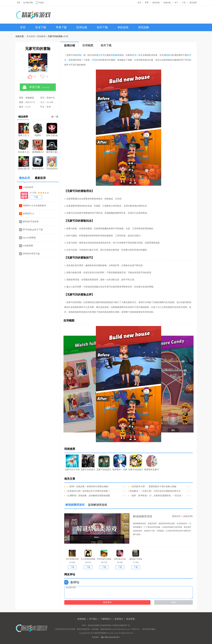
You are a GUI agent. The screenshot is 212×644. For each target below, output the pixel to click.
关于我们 (93, 619)
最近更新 (193, 3)
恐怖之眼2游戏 (52, 130)
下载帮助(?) (106, 619)
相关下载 (106, 45)
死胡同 (38, 130)
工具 (184, 3)
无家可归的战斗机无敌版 (104, 463)
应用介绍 (70, 46)
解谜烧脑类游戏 (76, 506)
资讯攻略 (144, 27)
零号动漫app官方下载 (33, 230)
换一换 (55, 117)
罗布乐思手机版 (38, 163)
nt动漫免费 (28, 246)
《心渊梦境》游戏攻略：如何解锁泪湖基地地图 (88, 496)
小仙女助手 (28, 187)
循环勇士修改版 (52, 146)
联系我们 (119, 619)
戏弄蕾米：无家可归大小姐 (120, 463)
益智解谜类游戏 (99, 505)
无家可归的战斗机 (88, 463)
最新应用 (40, 178)
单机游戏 (123, 27)
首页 (19, 3)
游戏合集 (167, 3)
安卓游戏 (31, 36)
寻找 (94, 60)
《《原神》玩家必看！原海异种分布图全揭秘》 (88, 487)
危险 (168, 55)
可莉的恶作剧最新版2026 (52, 163)
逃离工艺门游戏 (24, 130)
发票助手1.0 (28, 214)
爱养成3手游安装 (31, 222)
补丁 (176, 3)
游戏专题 (156, 3)
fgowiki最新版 (29, 238)
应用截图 (88, 45)
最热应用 (26, 179)
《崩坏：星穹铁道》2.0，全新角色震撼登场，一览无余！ (157, 496)
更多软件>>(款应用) (182, 516)
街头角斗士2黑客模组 (24, 146)
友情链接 (82, 619)
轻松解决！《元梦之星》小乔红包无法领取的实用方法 (155, 491)
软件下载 (102, 27)
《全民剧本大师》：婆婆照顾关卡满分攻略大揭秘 (153, 487)
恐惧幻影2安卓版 (24, 163)
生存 (100, 55)
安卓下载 (41, 27)
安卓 (139, 3)
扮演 (134, 55)
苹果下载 (61, 27)
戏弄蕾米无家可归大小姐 (152, 463)
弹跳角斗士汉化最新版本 (34, 206)
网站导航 (29, 3)
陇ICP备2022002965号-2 (111, 637)
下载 (36, 197)
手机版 (41, 3)
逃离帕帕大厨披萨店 (38, 146)
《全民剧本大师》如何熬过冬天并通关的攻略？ (88, 491)
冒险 (79, 55)
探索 (71, 60)
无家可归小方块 (72, 463)
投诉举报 (130, 619)
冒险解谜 (41, 36)
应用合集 (82, 27)
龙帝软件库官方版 (31, 254)
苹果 (147, 3)
